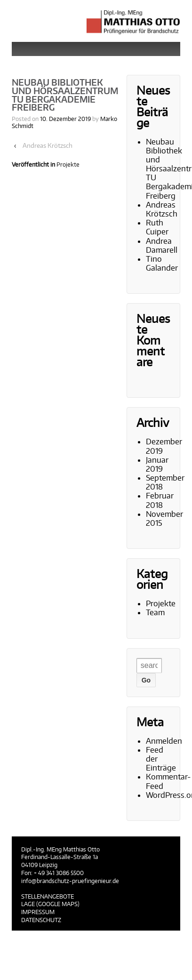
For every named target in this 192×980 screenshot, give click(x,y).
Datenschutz (41, 920)
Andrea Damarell (162, 245)
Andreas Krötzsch (48, 145)
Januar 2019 (157, 464)
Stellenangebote (48, 896)
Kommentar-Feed (168, 781)
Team (155, 612)
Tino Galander (162, 263)
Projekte (68, 165)
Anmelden (164, 741)
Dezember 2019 (164, 446)
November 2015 (164, 518)
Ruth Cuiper (157, 227)
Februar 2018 (160, 500)
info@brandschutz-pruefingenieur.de (70, 881)
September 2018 (165, 482)
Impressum (38, 912)
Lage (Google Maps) (50, 904)
